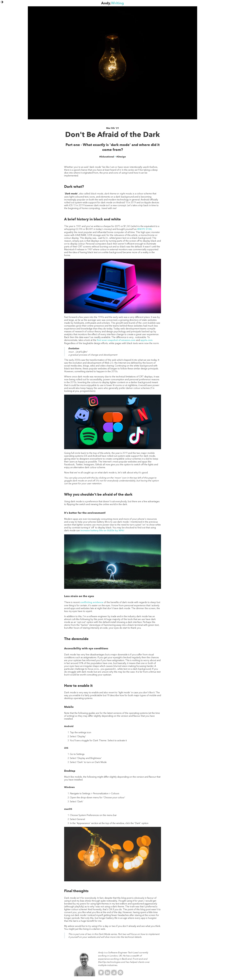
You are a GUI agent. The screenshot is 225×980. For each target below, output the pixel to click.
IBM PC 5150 (144, 229)
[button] (2, 3)
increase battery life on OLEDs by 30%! (102, 531)
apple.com (147, 340)
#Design (121, 157)
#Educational (107, 157)
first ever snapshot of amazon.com (116, 340)
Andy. (113, 3)
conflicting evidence (92, 602)
